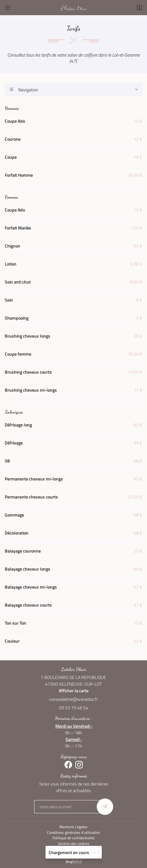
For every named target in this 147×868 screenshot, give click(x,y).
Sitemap (74, 849)
